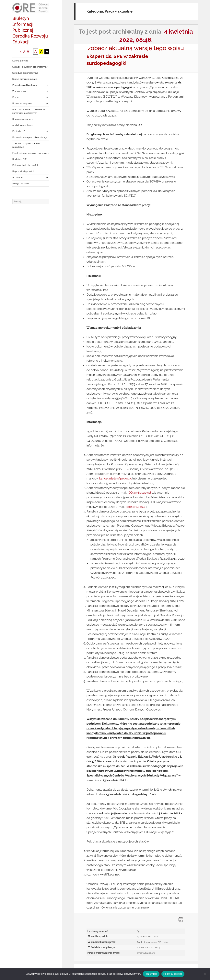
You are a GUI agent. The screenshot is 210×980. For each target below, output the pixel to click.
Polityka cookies (173, 974)
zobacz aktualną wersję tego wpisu (136, 48)
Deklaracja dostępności (25, 165)
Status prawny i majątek (25, 79)
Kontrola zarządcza (23, 119)
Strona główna (20, 61)
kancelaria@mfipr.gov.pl (115, 479)
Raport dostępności (23, 171)
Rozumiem (151, 974)
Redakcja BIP (19, 159)
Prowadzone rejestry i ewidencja (30, 137)
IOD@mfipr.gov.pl (139, 493)
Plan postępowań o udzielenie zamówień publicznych (29, 111)
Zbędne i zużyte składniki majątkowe (26, 145)
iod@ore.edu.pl (136, 507)
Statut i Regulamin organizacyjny (30, 67)
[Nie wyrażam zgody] (205, 974)
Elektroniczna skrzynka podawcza (31, 153)
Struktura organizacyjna (25, 73)
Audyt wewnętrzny (23, 125)
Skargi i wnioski (21, 183)
